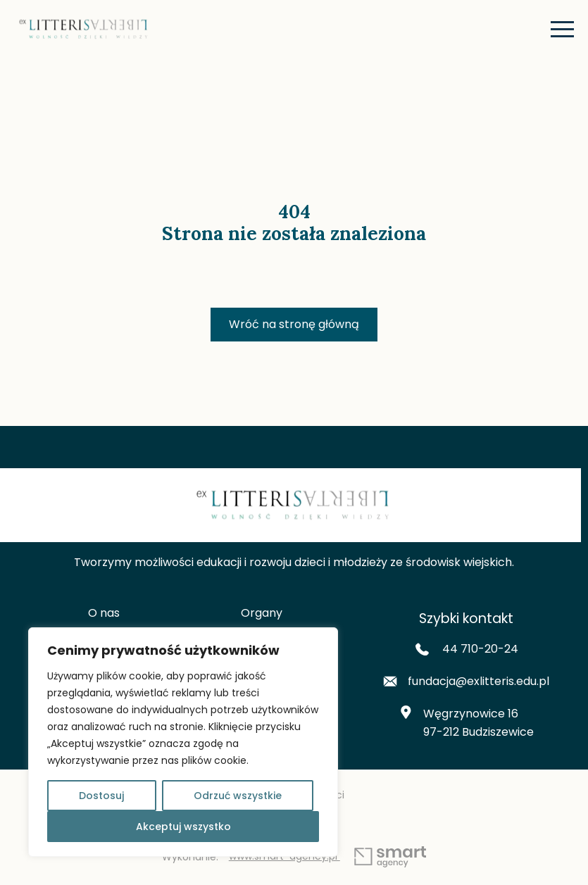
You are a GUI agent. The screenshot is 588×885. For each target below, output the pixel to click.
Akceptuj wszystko (183, 827)
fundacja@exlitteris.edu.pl (466, 681)
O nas (104, 613)
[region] (183, 742)
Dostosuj (101, 796)
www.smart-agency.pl (327, 857)
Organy (262, 613)
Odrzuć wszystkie (238, 796)
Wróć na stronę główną (294, 324)
